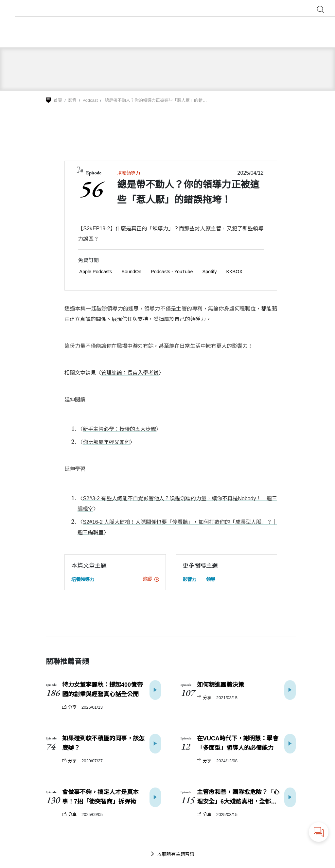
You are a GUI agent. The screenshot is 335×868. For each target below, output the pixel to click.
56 (90, 188)
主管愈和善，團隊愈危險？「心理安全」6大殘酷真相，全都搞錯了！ (240, 798)
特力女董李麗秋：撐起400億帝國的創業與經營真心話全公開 (102, 690)
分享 (69, 707)
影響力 (189, 579)
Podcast (90, 100)
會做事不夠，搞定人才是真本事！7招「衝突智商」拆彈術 (100, 797)
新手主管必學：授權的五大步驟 (119, 429)
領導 (211, 579)
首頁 (58, 100)
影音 (72, 100)
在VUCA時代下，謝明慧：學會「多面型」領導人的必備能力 (238, 743)
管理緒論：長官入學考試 (130, 373)
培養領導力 (129, 173)
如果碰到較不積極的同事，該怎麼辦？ (103, 743)
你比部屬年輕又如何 (106, 442)
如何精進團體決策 (220, 685)
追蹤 (151, 579)
